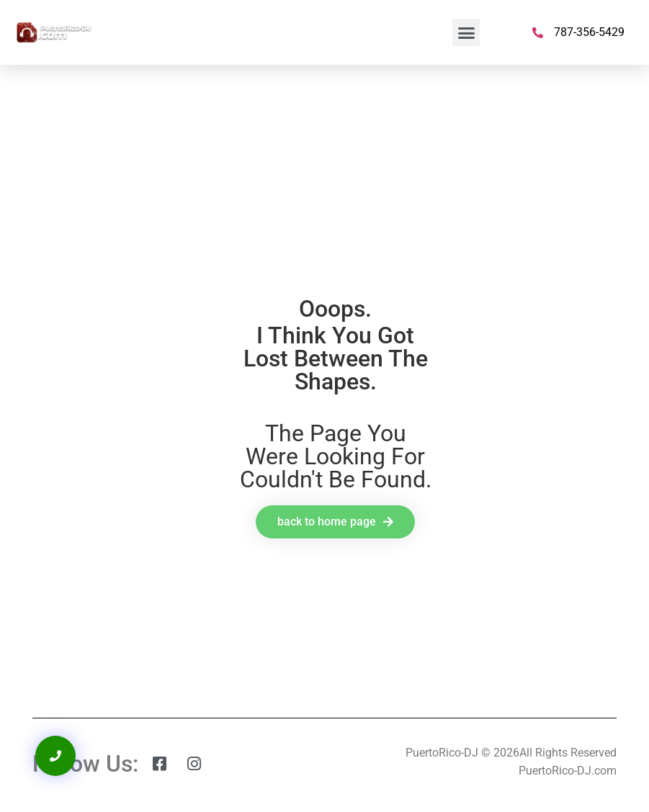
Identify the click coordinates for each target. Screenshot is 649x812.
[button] (466, 32)
